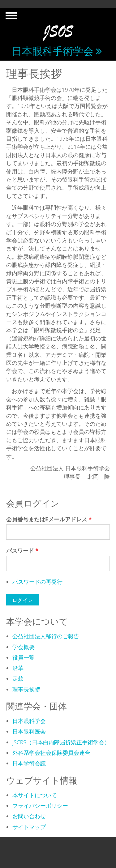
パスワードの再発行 (37, 582)
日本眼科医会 (29, 731)
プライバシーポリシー (40, 806)
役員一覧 (24, 657)
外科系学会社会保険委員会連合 (51, 753)
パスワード (22, 550)
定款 (18, 678)
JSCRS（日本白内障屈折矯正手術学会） (61, 742)
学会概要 (24, 647)
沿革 (18, 668)
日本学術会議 (29, 763)
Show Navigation (10, 17)
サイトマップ (29, 827)
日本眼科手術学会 (53, 51)
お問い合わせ (29, 816)
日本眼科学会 (29, 721)
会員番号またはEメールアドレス (49, 519)
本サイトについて (35, 795)
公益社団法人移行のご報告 (46, 636)
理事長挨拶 (26, 689)
